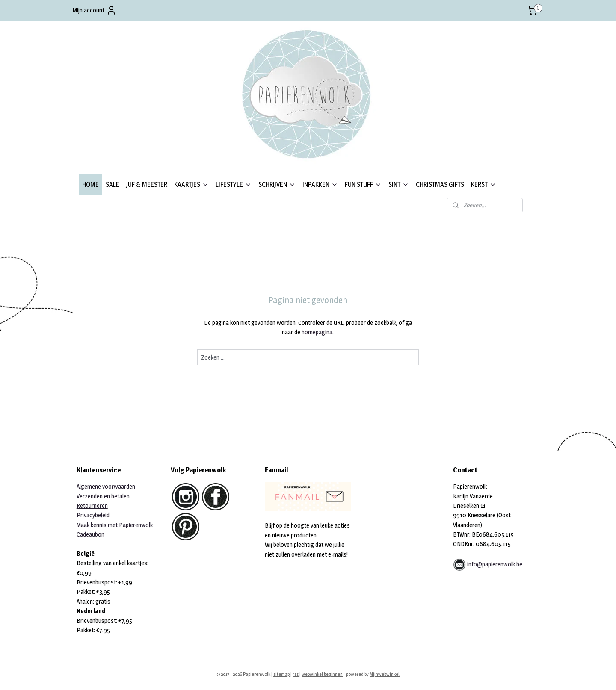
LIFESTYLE (234, 184)
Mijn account (95, 10)
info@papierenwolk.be (495, 564)
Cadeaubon (90, 534)
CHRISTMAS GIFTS (440, 184)
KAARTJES (191, 184)
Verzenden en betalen (103, 496)
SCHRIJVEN (277, 184)
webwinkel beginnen (322, 674)
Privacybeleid (93, 515)
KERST (484, 184)
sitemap (281, 674)
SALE (113, 184)
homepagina (317, 332)
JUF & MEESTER (147, 184)
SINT (399, 184)
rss (296, 674)
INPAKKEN (320, 184)
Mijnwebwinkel (385, 674)
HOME (90, 184)
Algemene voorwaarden (106, 486)
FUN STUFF (363, 184)
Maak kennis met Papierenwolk (115, 525)
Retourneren (92, 506)
